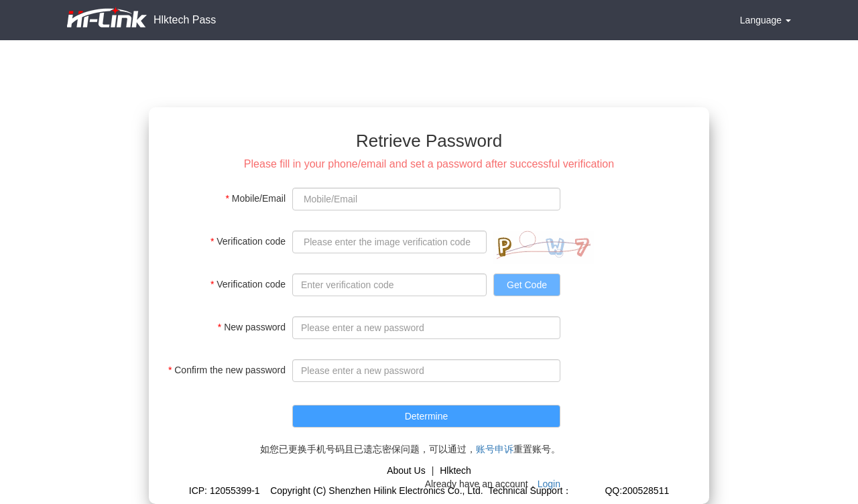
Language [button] (765, 20)
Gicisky (587, 491)
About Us (406, 470)
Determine (427, 416)
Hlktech (455, 470)
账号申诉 (495, 449)
